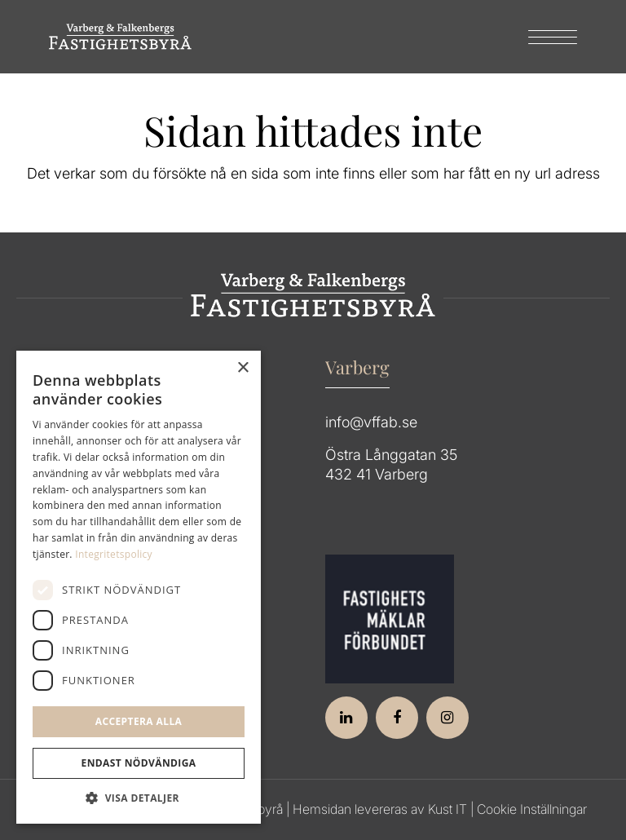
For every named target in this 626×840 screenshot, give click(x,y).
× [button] (242, 368)
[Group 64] (120, 37)
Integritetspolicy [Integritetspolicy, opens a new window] (114, 554)
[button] (139, 798)
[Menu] (544, 37)
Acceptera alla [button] (139, 721)
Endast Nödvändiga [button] (139, 763)
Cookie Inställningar (532, 809)
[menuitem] (544, 37)
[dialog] (139, 587)
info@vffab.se (371, 422)
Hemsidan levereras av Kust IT (380, 809)
